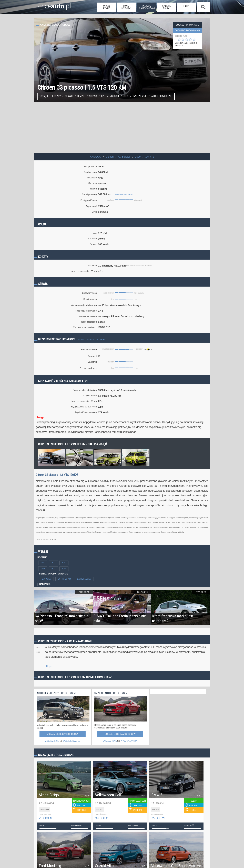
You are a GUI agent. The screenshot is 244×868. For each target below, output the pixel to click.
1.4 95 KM (47, 579)
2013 (43, 569)
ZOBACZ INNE (52, 741)
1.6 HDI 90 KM (64, 579)
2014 (53, 569)
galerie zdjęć (166, 7)
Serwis (69, 96)
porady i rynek (106, 7)
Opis (126, 96)
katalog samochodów (147, 7)
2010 (43, 563)
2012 (64, 563)
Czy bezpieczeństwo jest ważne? (92, 340)
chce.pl (51, 5)
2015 (64, 569)
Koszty (56, 96)
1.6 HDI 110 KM (84, 579)
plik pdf (49, 666)
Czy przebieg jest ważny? (124, 194)
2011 (53, 563)
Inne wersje (140, 96)
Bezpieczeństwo (87, 96)
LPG (103, 96)
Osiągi (44, 96)
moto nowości (126, 7)
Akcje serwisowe (161, 96)
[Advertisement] (122, 128)
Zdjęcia (114, 96)
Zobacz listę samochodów (62, 734)
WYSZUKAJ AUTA (71, 741)
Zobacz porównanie (187, 25)
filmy (186, 6)
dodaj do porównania (187, 30)
